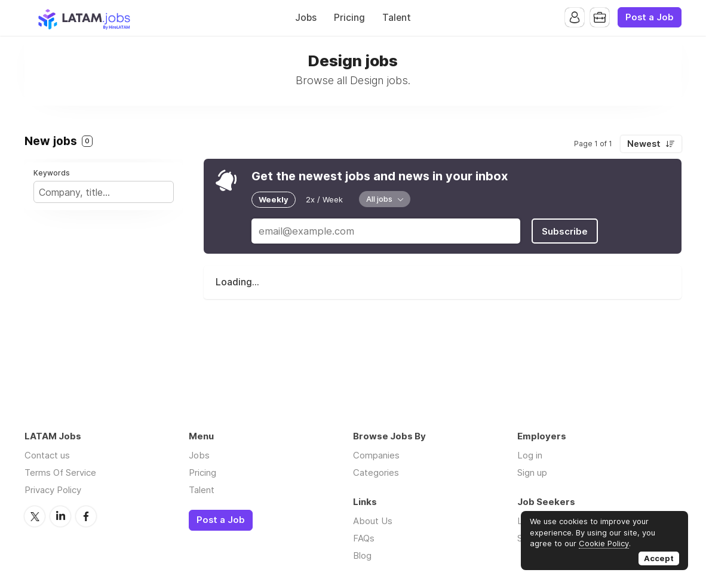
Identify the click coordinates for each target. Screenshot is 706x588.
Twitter (35, 516)
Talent (397, 18)
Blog (362, 555)
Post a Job (650, 17)
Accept (659, 558)
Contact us (47, 455)
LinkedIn (60, 516)
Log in (530, 455)
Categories (376, 472)
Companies (376, 455)
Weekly (274, 199)
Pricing (349, 18)
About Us (373, 521)
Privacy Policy (53, 490)
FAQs (364, 538)
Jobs (306, 18)
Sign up (532, 472)
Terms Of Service (60, 472)
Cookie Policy (604, 543)
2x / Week (324, 199)
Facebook (86, 516)
